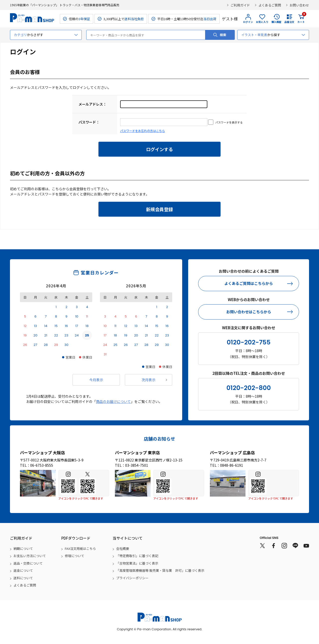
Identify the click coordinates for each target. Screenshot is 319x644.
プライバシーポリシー (132, 578)
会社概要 (123, 548)
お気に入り (262, 22)
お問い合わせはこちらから (249, 312)
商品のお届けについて (113, 401)
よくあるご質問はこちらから (249, 283)
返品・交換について (28, 563)
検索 (223, 35)
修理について (75, 556)
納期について (23, 548)
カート (301, 19)
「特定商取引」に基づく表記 (137, 556)
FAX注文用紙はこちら (80, 548)
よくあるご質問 (270, 5)
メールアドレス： (92, 104)
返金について (23, 570)
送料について (23, 578)
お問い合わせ (299, 5)
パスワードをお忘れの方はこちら (143, 131)
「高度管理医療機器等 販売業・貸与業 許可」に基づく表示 (160, 570)
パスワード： (89, 122)
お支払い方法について (30, 556)
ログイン (248, 22)
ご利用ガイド (240, 5)
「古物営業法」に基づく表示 (137, 563)
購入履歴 (276, 22)
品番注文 (289, 22)
